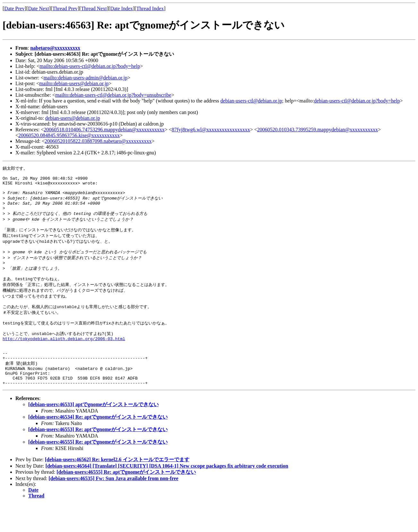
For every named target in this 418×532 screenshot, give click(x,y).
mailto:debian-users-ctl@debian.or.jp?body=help (90, 66)
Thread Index (150, 8)
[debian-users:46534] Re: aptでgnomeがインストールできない (98, 445)
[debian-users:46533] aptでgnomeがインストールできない (93, 433)
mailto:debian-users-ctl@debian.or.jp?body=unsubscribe (113, 95)
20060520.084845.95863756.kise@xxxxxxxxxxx (69, 135)
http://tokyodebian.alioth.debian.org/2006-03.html (64, 359)
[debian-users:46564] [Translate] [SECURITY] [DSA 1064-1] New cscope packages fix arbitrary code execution (167, 494)
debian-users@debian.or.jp (73, 118)
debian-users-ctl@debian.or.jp (251, 101)
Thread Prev (65, 8)
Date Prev (14, 8)
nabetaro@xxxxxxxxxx (55, 48)
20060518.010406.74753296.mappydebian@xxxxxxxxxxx (104, 130)
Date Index (122, 8)
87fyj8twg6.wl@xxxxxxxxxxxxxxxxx (211, 130)
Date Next (39, 8)
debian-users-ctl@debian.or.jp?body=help (357, 101)
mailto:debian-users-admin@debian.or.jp (86, 78)
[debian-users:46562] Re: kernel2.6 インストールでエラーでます (117, 488)
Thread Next (94, 8)
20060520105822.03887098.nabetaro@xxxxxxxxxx (98, 141)
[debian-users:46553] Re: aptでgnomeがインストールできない (98, 458)
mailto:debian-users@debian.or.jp (74, 83)
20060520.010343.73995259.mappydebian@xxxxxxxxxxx (318, 130)
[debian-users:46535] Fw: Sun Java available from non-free (114, 507)
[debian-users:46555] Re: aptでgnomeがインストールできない (98, 470)
